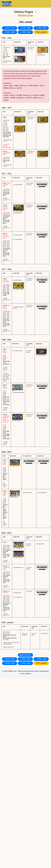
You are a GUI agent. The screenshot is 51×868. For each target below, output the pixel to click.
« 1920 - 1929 (25, 28)
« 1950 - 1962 (25, 32)
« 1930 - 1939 (41, 28)
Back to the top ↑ (25, 655)
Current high (6, 640)
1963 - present (41, 32)
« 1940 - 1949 (10, 32)
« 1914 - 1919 (10, 28)
